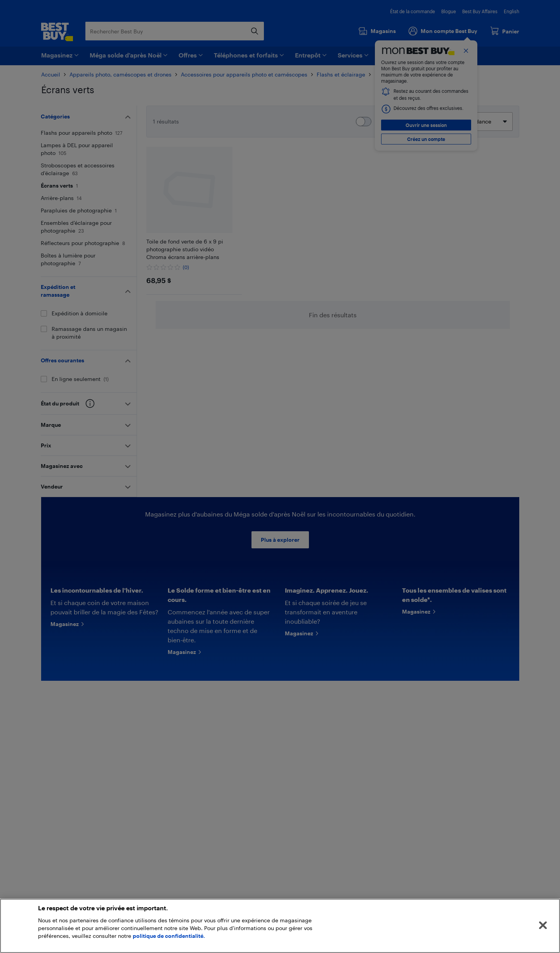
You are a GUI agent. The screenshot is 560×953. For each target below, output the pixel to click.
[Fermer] (543, 925)
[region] (280, 926)
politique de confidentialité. (169, 936)
